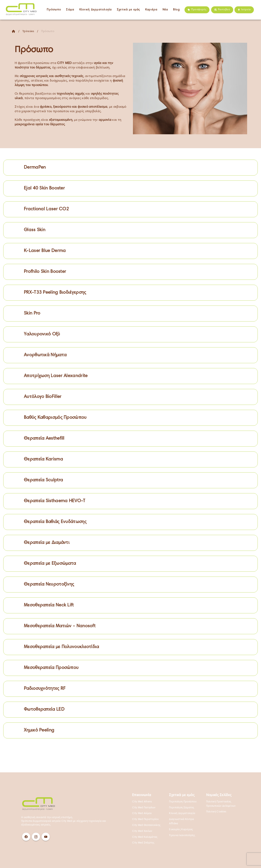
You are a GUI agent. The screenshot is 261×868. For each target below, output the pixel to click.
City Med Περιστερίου (145, 819)
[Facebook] (26, 837)
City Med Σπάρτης (143, 843)
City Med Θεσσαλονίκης (146, 825)
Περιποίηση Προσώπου (183, 802)
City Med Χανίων (142, 831)
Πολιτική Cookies (216, 812)
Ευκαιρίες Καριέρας (181, 830)
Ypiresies (28, 31)
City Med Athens (142, 802)
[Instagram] (36, 837)
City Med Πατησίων (144, 808)
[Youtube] (46, 837)
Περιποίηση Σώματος (182, 808)
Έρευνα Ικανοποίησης (182, 836)
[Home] (13, 31)
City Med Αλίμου (142, 813)
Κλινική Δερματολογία (182, 813)
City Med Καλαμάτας (145, 837)
